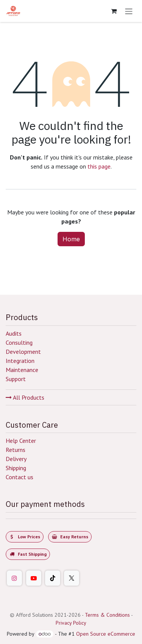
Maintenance (22, 370)
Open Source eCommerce (106, 634)
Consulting (19, 342)
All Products (25, 397)
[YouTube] (34, 578)
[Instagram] (14, 578)
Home (71, 239)
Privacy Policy (71, 623)
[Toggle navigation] (129, 11)
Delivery (16, 459)
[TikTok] (53, 578)
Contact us (20, 477)
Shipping (16, 468)
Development (23, 352)
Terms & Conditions (107, 615)
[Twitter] (72, 578)
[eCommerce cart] (114, 11)
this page (99, 166)
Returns (16, 450)
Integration (20, 361)
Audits (14, 333)
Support (16, 379)
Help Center (21, 441)
